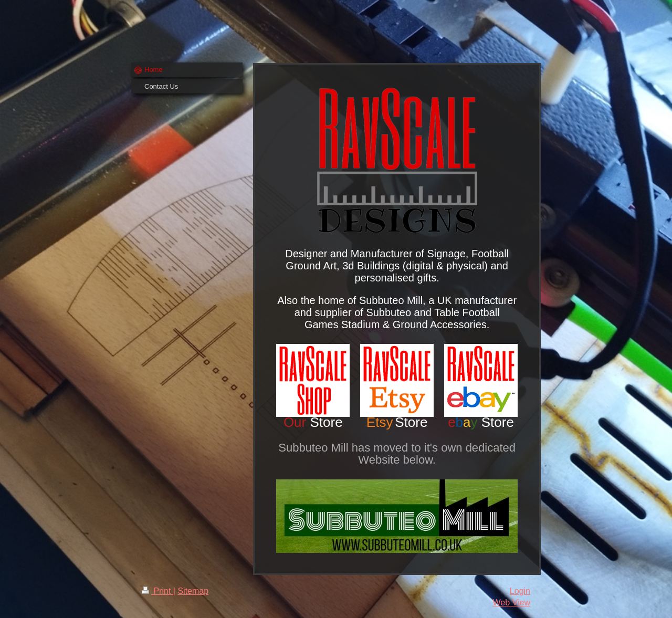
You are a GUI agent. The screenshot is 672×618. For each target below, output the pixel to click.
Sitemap (193, 591)
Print (157, 591)
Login (520, 591)
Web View (512, 603)
